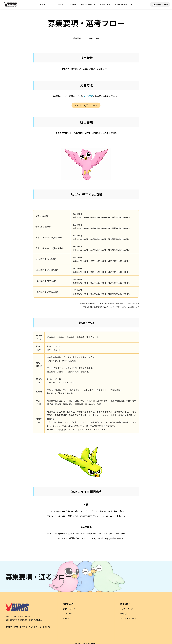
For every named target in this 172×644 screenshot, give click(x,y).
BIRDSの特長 (68, 614)
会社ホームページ (160, 4)
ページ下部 (88, 96)
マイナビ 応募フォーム (86, 105)
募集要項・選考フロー (123, 4)
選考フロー (94, 38)
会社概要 (66, 618)
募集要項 (123, 614)
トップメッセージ (126, 609)
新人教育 (73, 4)
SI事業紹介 (61, 4)
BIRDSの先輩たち (88, 4)
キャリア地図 (105, 4)
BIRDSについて (46, 4)
